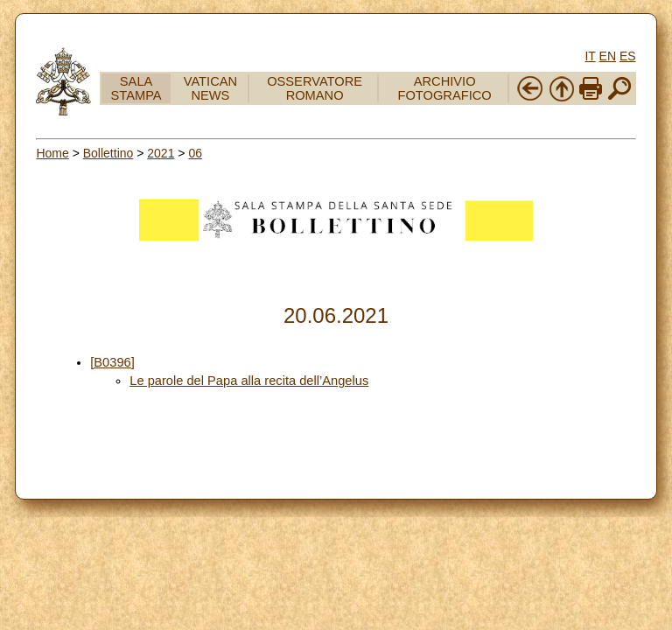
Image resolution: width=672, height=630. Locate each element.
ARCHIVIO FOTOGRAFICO (445, 88)
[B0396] (112, 362)
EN (608, 56)
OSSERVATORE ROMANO (315, 88)
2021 (161, 153)
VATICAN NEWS (210, 88)
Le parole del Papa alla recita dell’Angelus (249, 381)
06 (195, 153)
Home (52, 153)
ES (628, 56)
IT (590, 56)
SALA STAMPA (136, 88)
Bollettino (108, 153)
